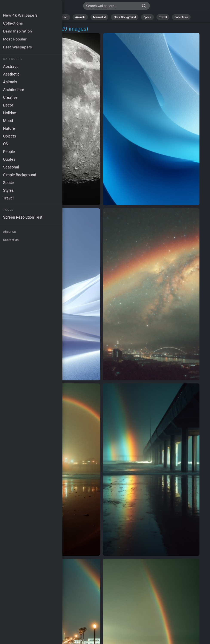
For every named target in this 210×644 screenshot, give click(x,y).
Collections (181, 17)
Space (147, 17)
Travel (163, 17)
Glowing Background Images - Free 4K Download (26, 7)
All (31, 17)
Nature (45, 17)
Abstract (62, 17)
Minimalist (99, 17)
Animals (80, 17)
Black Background (125, 17)
